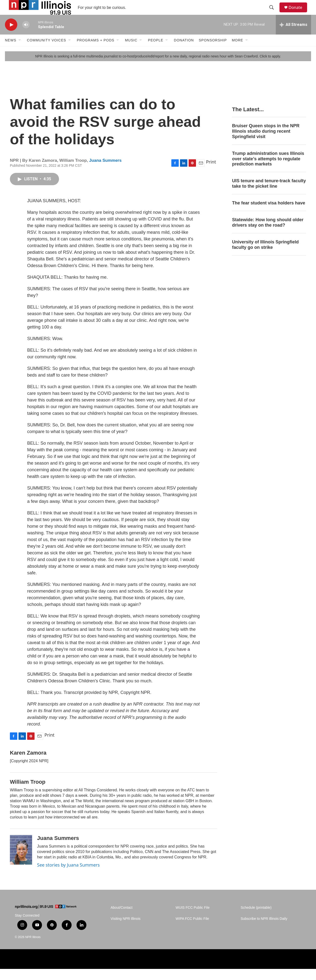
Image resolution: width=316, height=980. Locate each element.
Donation (184, 51)
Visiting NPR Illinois (126, 930)
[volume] (26, 36)
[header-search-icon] (274, 13)
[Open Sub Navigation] (20, 51)
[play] (11, 36)
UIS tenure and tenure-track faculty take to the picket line (269, 195)
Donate (298, 13)
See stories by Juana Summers (68, 876)
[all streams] (293, 36)
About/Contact (122, 919)
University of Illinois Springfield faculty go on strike (265, 256)
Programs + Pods (96, 51)
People (156, 51)
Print (211, 173)
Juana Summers (105, 172)
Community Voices (47, 51)
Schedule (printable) (256, 919)
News (11, 51)
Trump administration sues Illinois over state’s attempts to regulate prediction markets (268, 170)
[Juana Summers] (21, 861)
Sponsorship (213, 51)
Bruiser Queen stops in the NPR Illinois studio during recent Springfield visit (266, 142)
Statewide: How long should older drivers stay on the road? (268, 234)
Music (131, 51)
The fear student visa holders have (269, 214)
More (237, 51)
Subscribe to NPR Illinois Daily (264, 930)
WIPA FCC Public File (192, 930)
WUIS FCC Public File (193, 919)
